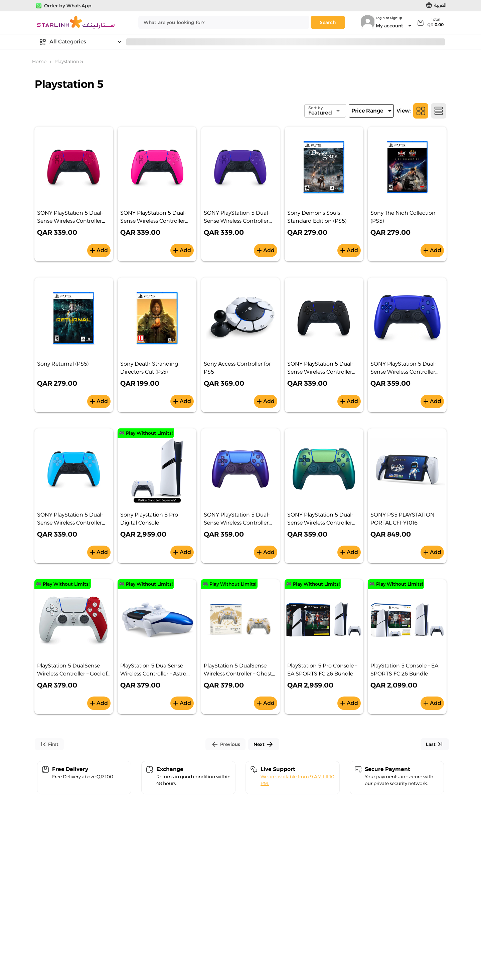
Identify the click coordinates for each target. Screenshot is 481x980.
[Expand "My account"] (395, 26)
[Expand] (430, 22)
